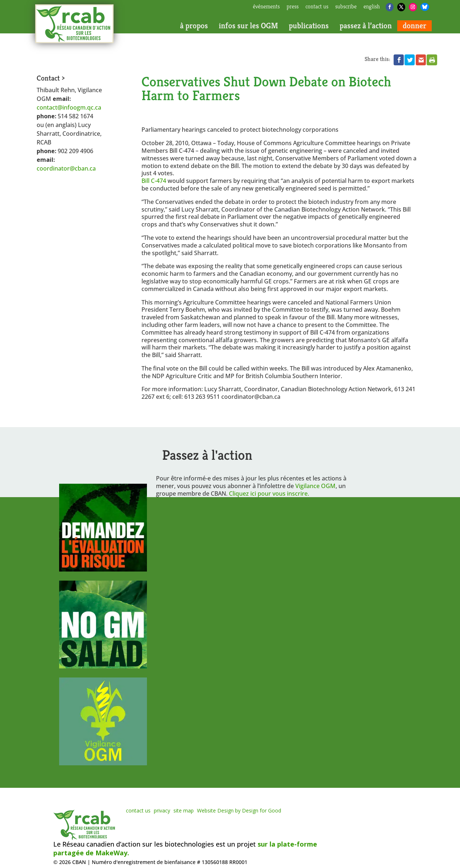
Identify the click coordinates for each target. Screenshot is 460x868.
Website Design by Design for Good (239, 810)
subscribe (346, 7)
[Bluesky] (425, 7)
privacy (162, 810)
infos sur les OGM (248, 26)
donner (414, 26)
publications (309, 26)
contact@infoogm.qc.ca (69, 107)
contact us (317, 7)
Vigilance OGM (315, 486)
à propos (194, 26)
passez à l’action (366, 26)
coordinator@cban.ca (66, 168)
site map (184, 810)
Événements (266, 7)
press (293, 7)
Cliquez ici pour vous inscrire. (269, 494)
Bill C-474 (155, 181)
